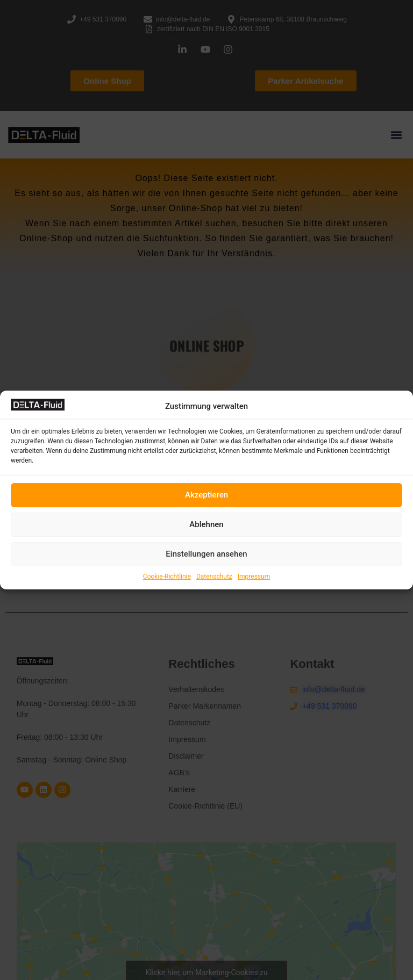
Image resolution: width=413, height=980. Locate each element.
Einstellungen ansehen (206, 554)
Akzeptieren (206, 495)
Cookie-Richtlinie (167, 577)
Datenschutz (214, 577)
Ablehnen (206, 524)
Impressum (254, 577)
